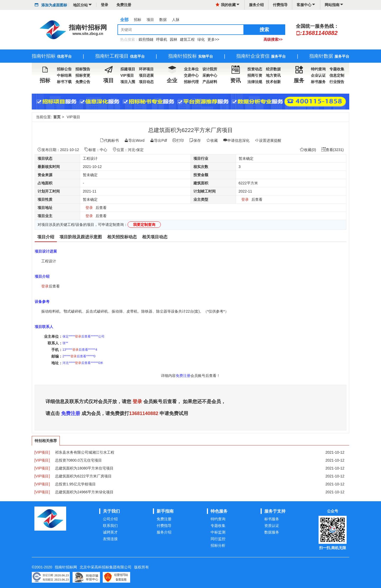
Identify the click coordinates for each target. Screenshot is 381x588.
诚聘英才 (110, 532)
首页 (57, 117)
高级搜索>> (273, 39)
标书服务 (318, 82)
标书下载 (64, 82)
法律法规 (255, 82)
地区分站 (83, 5)
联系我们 (110, 526)
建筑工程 (187, 39)
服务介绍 (256, 5)
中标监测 (218, 532)
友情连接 (110, 539)
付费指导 (280, 5)
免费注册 (124, 5)
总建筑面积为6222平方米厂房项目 (83, 476)
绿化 (201, 39)
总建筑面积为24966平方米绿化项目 (84, 492)
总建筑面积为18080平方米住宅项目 (84, 468)
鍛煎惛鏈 (146, 39)
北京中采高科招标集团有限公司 (106, 567)
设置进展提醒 (268, 140)
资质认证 (272, 526)
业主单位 (191, 69)
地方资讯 (273, 75)
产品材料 (210, 82)
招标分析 (218, 545)
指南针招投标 (191, 56)
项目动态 (146, 82)
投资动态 (255, 69)
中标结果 (64, 75)
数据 (163, 20)
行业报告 (337, 82)
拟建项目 (128, 69)
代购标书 (109, 140)
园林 (174, 39)
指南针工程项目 (120, 56)
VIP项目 (127, 75)
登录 (105, 5)
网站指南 (332, 5)
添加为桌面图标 (54, 5)
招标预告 (83, 69)
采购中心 (210, 75)
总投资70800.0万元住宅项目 (78, 460)
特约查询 (318, 69)
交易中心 (191, 75)
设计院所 (210, 69)
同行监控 (218, 539)
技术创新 (273, 82)
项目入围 (128, 82)
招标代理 (191, 82)
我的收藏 (228, 5)
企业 (172, 75)
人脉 (176, 20)
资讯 (235, 75)
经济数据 (273, 69)
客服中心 (304, 5)
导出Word (134, 140)
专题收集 (337, 69)
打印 (178, 140)
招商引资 (255, 75)
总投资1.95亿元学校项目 (75, 484)
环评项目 (146, 69)
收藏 (212, 140)
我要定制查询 (144, 225)
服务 (299, 75)
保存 (195, 140)
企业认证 (318, 75)
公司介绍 (110, 519)
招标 (138, 20)
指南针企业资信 (261, 56)
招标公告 (64, 69)
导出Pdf (158, 140)
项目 (150, 20)
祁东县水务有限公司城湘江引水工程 (85, 452)
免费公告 (83, 82)
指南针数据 (329, 56)
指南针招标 (52, 56)
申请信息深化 (236, 140)
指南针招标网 (66, 567)
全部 (124, 20)
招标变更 (83, 75)
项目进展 (146, 75)
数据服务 (272, 532)
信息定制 (337, 75)
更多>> (213, 39)
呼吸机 (162, 39)
